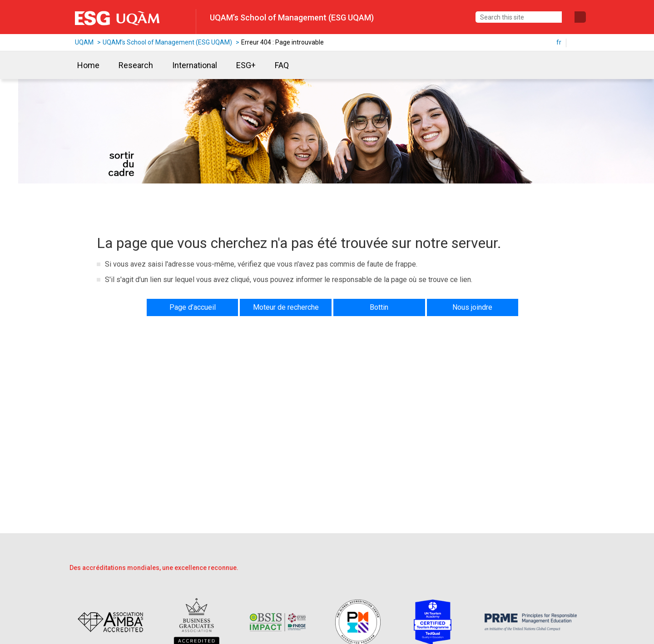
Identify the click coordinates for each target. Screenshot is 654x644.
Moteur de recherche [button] (286, 307)
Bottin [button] (379, 307)
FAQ (282, 65)
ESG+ (246, 65)
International (195, 65)
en (578, 42)
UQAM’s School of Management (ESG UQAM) (292, 17)
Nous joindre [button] (472, 307)
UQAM (84, 42)
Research (136, 65)
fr (559, 42)
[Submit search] (580, 17)
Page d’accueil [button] (193, 307)
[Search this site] (519, 17)
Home (88, 65)
